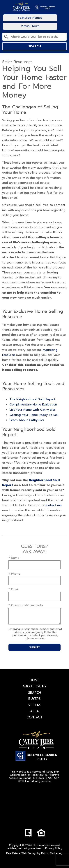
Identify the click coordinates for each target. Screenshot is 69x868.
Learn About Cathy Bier (27, 420)
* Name (14, 558)
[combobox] (34, 37)
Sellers (34, 705)
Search (35, 46)
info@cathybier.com (39, 781)
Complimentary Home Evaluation (33, 405)
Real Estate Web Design (21, 853)
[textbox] (37, 37)
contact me (53, 505)
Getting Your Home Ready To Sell (34, 415)
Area (34, 711)
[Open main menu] (62, 22)
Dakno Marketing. (52, 853)
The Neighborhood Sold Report (32, 399)
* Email (14, 589)
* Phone (14, 574)
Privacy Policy (54, 848)
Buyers (34, 699)
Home (35, 680)
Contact (34, 717)
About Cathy (34, 686)
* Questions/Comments (26, 605)
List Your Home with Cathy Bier (32, 410)
